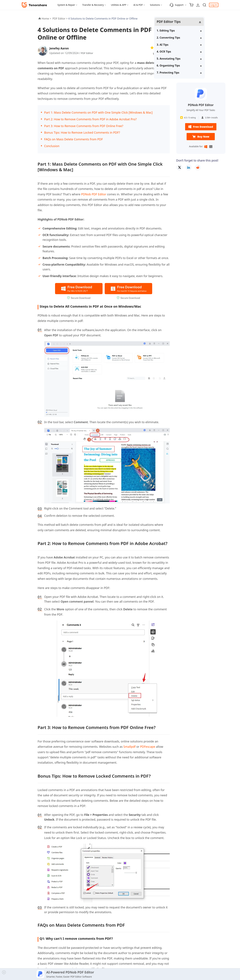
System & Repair (66, 5)
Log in (214, 5)
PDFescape (148, 747)
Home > (46, 19)
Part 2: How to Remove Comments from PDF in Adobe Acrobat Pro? (91, 119)
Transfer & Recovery (93, 5)
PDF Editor (87, 53)
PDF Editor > (60, 19)
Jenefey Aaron (60, 48)
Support (177, 5)
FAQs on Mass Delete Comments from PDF (74, 139)
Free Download (201, 127)
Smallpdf (129, 747)
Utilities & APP (119, 5)
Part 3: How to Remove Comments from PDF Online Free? (84, 126)
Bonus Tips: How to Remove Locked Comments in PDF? (82, 132)
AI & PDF (138, 5)
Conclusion (52, 146)
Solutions (155, 5)
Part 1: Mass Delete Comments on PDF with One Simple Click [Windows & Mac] (98, 112)
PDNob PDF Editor (94, 194)
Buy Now (201, 137)
